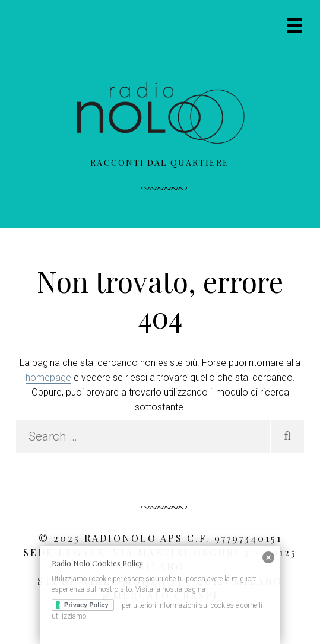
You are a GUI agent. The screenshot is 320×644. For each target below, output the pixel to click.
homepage (48, 377)
